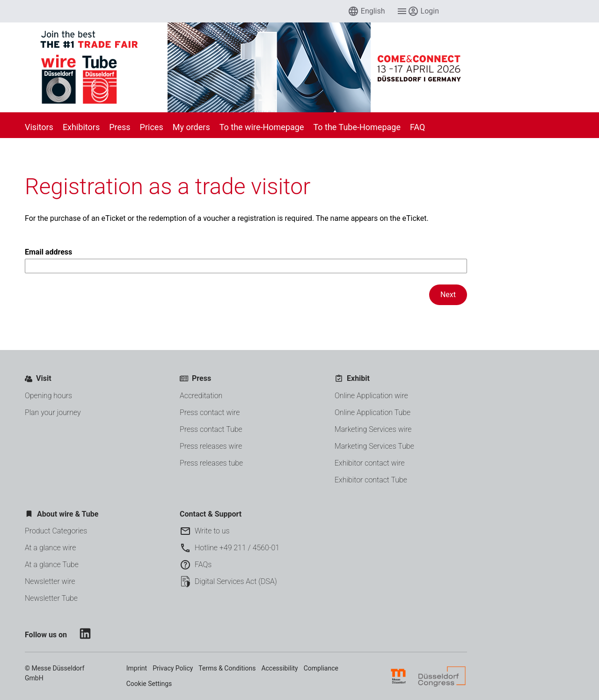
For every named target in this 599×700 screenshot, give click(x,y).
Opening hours (48, 396)
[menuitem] (366, 11)
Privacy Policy (173, 668)
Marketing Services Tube (374, 446)
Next (448, 295)
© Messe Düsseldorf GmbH (55, 673)
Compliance (321, 668)
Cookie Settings (149, 684)
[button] (366, 11)
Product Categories (56, 531)
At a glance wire (50, 548)
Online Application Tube (373, 412)
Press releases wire (211, 446)
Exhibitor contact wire (370, 463)
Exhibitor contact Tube (371, 480)
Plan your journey (53, 412)
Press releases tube (211, 463)
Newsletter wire (50, 581)
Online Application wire (371, 396)
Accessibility (279, 668)
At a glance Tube (52, 565)
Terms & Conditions (227, 668)
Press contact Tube (211, 429)
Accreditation (201, 396)
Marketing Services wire (373, 429)
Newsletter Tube (51, 598)
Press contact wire (210, 412)
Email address (246, 260)
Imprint (137, 668)
